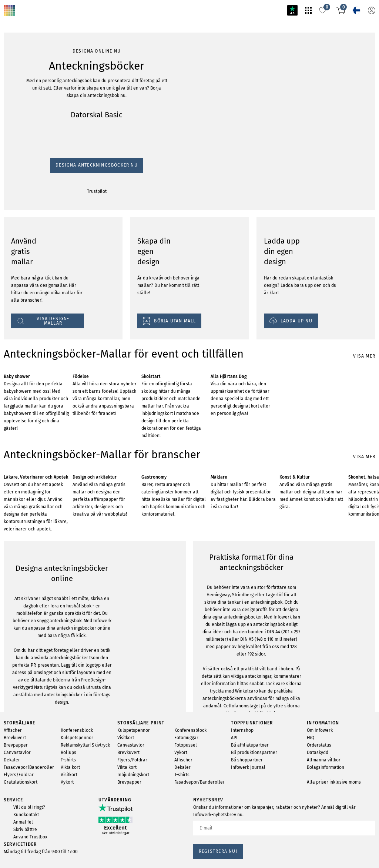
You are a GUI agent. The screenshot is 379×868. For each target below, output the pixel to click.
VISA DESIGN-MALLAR (29, 798)
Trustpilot (12, 112)
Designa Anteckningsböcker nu (37, 105)
